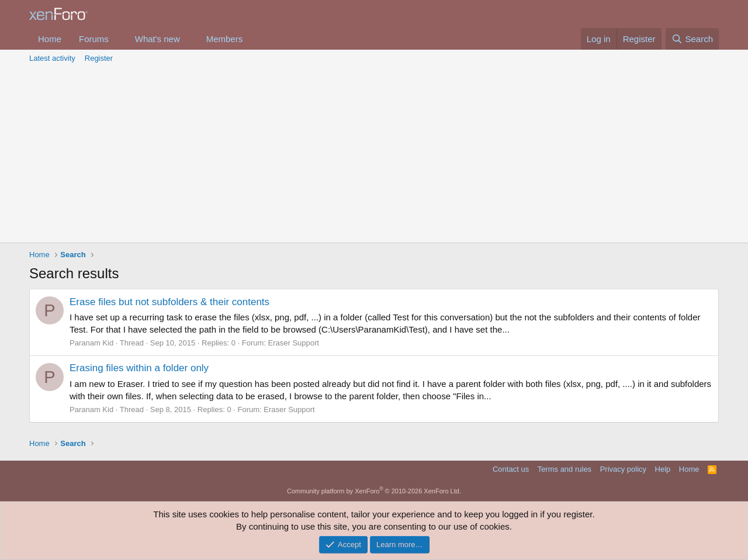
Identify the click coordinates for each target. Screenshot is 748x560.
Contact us (511, 469)
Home (50, 39)
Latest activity (52, 58)
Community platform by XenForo (374, 491)
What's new (157, 39)
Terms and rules (565, 469)
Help (663, 469)
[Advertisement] (374, 155)
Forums (94, 39)
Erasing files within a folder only (139, 368)
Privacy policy (623, 469)
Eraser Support (294, 343)
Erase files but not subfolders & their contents (169, 302)
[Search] (692, 39)
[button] (118, 39)
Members (225, 39)
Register (99, 58)
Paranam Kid (91, 343)
